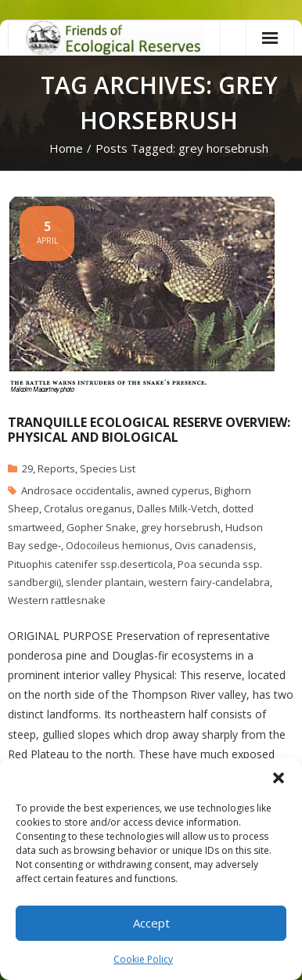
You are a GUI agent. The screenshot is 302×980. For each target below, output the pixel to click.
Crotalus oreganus (88, 508)
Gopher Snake (101, 527)
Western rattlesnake (57, 600)
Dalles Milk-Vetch (177, 508)
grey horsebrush (181, 527)
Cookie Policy (143, 959)
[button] (279, 778)
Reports (56, 468)
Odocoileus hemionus (118, 545)
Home (66, 148)
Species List (108, 468)
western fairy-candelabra (209, 582)
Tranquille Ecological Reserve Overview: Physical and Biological (149, 430)
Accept (151, 923)
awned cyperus (173, 490)
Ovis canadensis (214, 545)
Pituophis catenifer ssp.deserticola (90, 564)
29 (27, 468)
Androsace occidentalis (76, 490)
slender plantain (105, 582)
